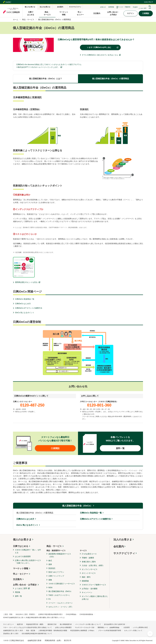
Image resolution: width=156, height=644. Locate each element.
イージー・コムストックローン (61, 603)
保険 (50, 580)
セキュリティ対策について (133, 630)
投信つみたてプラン (56, 572)
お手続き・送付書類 (90, 589)
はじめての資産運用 (23, 556)
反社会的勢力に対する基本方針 (115, 624)
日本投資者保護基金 (86, 614)
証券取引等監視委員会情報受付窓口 (50, 614)
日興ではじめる (21, 546)
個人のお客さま (22, 539)
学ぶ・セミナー (21, 574)
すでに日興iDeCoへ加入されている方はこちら (100, 55)
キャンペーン (87, 592)
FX (50, 599)
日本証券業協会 (71, 614)
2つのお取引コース (89, 554)
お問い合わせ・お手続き (25, 585)
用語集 (18, 592)
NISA (50, 588)
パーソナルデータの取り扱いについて (88, 624)
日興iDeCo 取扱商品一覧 (25, 299)
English (135, 7)
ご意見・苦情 (8, 614)
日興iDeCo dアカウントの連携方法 (29, 308)
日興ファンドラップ (56, 576)
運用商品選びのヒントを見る (26, 282)
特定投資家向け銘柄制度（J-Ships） (83, 630)
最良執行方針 (52, 624)
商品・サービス (54, 546)
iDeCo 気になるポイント (25, 313)
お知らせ (103, 7)
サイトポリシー (9, 624)
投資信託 (52, 568)
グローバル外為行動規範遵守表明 (110, 630)
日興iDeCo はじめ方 (23, 304)
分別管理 (127, 627)
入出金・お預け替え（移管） (93, 565)
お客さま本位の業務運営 (63, 627)
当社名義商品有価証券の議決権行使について (37, 633)
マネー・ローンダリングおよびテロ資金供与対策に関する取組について (28, 627)
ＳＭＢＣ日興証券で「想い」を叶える (28, 551)
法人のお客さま (123, 539)
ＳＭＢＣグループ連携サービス (94, 585)
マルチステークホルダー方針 (85, 627)
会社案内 (119, 546)
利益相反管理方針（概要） (35, 624)
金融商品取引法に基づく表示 (13, 630)
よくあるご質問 (21, 588)
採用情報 (111, 7)
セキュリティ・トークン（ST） (61, 607)
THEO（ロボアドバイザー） (59, 595)
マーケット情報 (21, 568)
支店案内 (17, 579)
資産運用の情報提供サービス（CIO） (60, 555)
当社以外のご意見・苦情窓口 (25, 614)
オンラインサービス (90, 569)
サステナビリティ (124, 553)
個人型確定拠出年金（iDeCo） (77, 506)
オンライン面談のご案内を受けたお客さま (95, 598)
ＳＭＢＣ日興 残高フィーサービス (62, 584)
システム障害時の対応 (140, 627)
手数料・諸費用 (88, 558)
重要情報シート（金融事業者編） (109, 627)
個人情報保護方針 (66, 624)
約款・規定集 (31, 630)
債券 (50, 564)
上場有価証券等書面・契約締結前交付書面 (53, 630)
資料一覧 (18, 596)
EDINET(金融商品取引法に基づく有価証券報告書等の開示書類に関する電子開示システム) (34, 617)
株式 (50, 561)
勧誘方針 (20, 624)
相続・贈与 (86, 577)
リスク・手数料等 (125, 7)
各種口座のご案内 (89, 562)
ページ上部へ (150, 634)
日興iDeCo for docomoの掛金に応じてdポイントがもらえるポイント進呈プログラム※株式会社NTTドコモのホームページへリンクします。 (49, 66)
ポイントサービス (89, 573)
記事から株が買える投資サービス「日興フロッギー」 (28, 562)
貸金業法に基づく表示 (11, 633)
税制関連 (85, 581)
